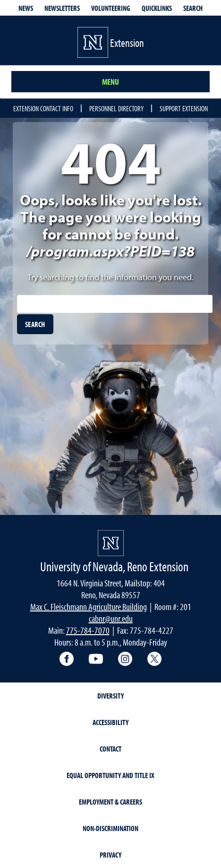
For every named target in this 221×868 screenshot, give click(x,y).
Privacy (110, 855)
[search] (35, 324)
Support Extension (184, 108)
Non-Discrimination (110, 828)
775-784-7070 (88, 630)
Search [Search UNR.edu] (193, 8)
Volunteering (111, 8)
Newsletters (62, 8)
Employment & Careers (110, 802)
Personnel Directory (116, 108)
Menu (110, 82)
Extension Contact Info (43, 108)
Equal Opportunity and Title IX (110, 775)
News (26, 8)
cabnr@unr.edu (111, 618)
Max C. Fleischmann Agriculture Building (89, 607)
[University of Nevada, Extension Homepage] (111, 543)
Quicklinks (157, 8)
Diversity (110, 696)
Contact (110, 749)
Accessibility (110, 722)
